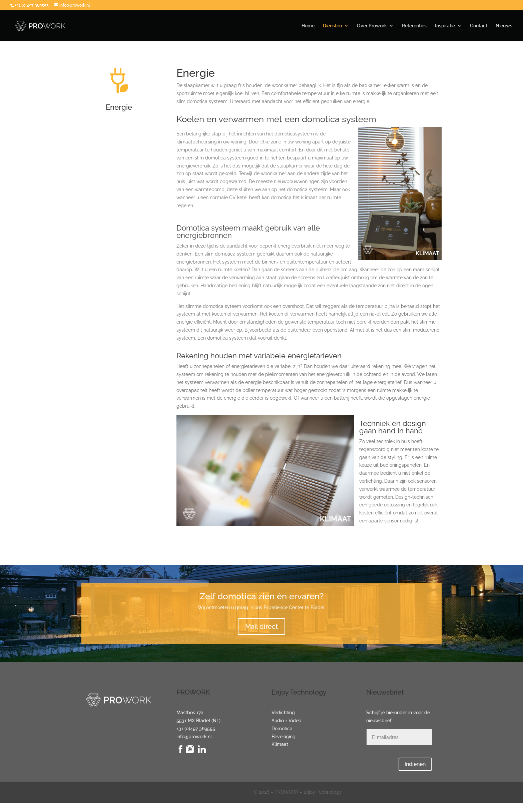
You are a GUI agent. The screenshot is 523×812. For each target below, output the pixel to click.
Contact (479, 26)
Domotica (282, 729)
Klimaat (280, 744)
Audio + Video (286, 721)
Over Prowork (372, 26)
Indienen (415, 764)
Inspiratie (445, 26)
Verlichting (283, 713)
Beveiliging (284, 737)
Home (308, 26)
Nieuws (504, 26)
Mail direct (261, 627)
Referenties (414, 26)
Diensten (332, 26)
